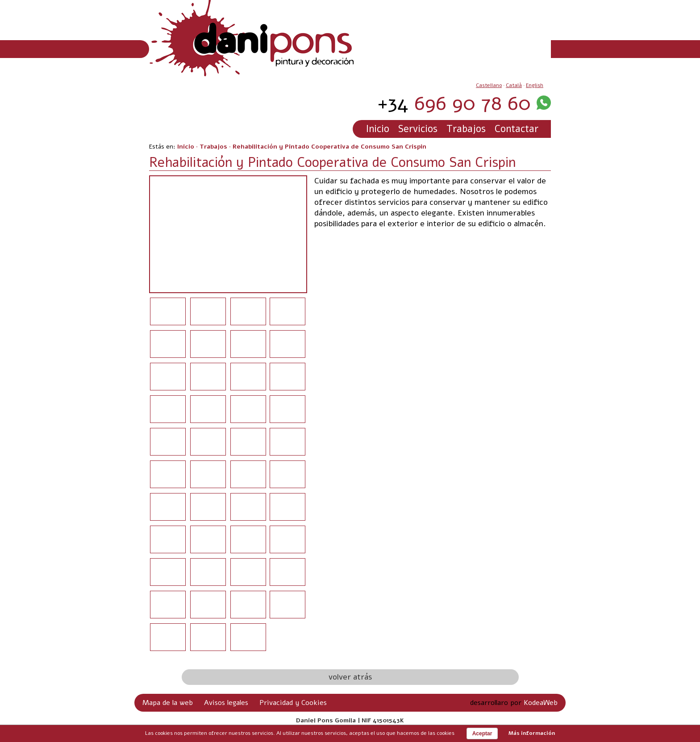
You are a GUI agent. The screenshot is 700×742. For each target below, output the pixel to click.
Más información (532, 733)
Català (514, 85)
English (535, 85)
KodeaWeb (541, 703)
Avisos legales (226, 703)
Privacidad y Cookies (293, 703)
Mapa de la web (168, 703)
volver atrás (350, 677)
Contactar (517, 129)
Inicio (378, 129)
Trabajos (466, 129)
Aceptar (482, 734)
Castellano (489, 85)
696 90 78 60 (454, 103)
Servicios (418, 129)
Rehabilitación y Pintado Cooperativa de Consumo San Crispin (329, 147)
